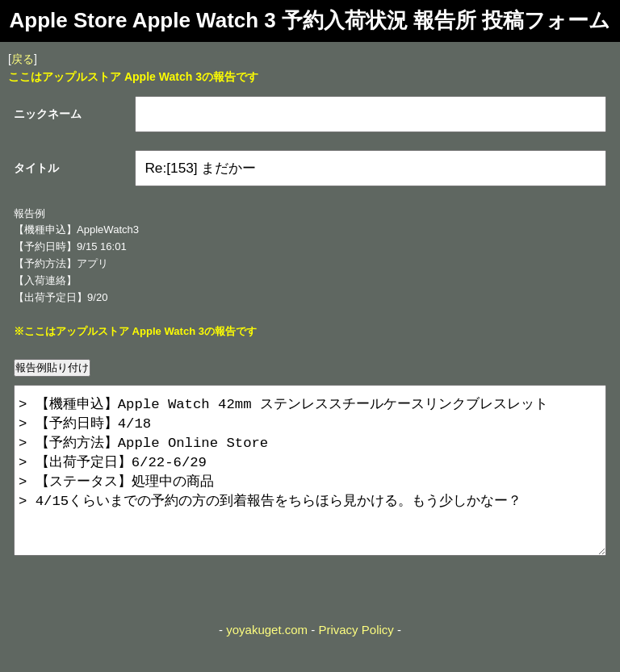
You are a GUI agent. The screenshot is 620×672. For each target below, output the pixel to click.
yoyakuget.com (267, 662)
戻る (23, 59)
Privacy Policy (356, 662)
